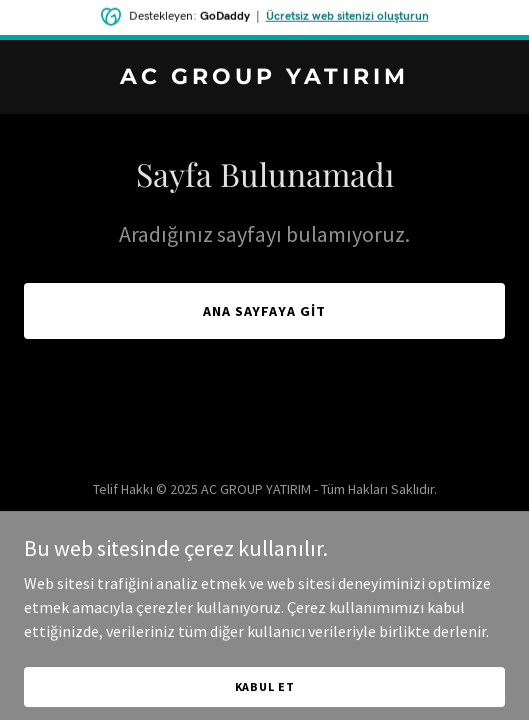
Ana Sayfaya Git (265, 311)
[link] (264, 78)
